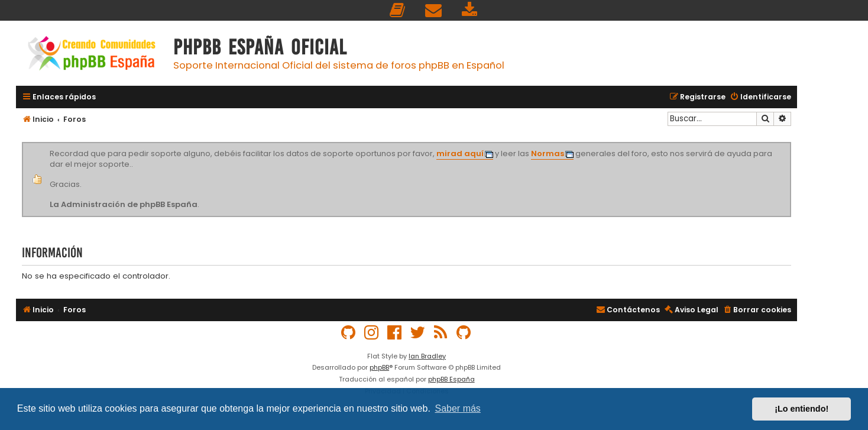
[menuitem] (398, 10)
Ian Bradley (427, 356)
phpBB (379, 367)
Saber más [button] (458, 408)
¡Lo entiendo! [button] (801, 409)
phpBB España (451, 379)
